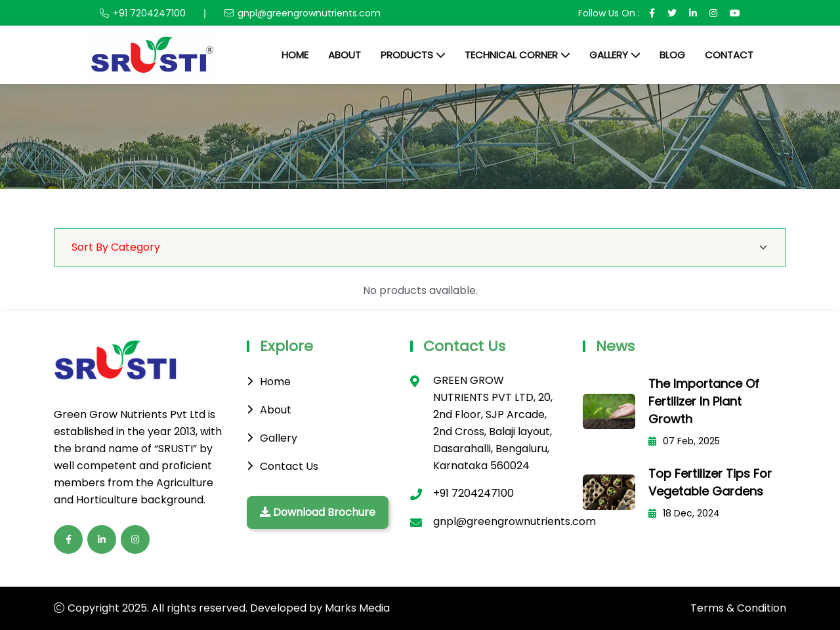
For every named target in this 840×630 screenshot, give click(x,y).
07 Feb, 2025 (684, 441)
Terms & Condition (738, 608)
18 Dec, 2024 (684, 513)
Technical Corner (511, 55)
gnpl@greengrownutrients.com (309, 13)
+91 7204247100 (149, 13)
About (345, 55)
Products (407, 55)
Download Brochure (318, 512)
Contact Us (289, 466)
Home (295, 55)
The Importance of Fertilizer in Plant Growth (704, 401)
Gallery (609, 55)
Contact (729, 55)
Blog (672, 55)
